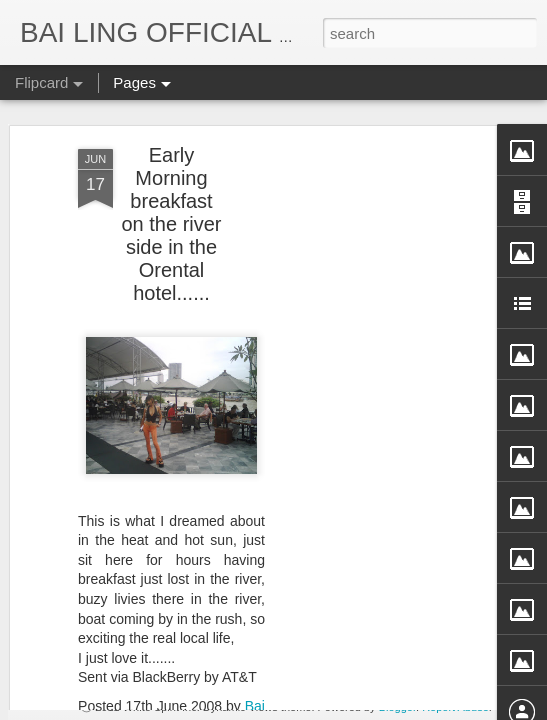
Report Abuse (455, 707)
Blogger (397, 707)
